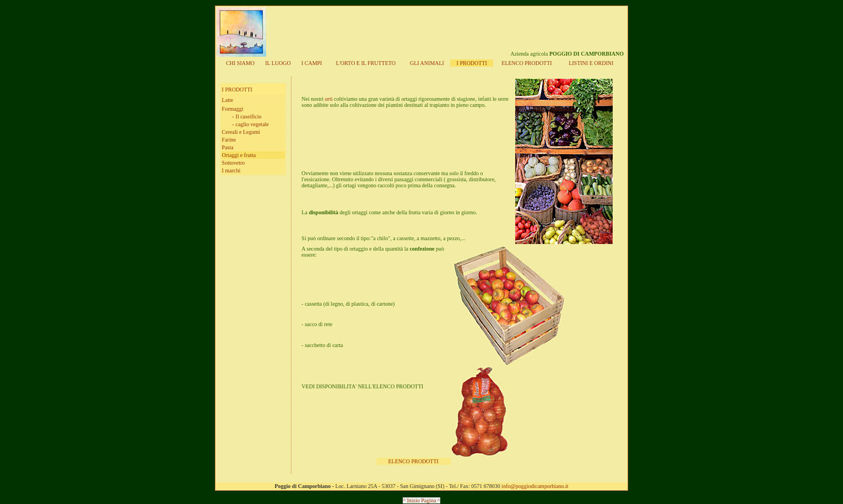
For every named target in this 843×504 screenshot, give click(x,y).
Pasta (228, 147)
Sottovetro (234, 163)
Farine (229, 140)
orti (328, 99)
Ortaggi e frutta (239, 155)
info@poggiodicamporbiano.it (535, 486)
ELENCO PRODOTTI (414, 461)
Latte (228, 100)
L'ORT (366, 63)
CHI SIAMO (240, 63)
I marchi (231, 170)
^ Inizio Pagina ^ (421, 500)
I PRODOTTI (472, 63)
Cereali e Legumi (241, 132)
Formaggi (233, 109)
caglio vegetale (252, 124)
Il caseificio (249, 116)
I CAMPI (312, 63)
